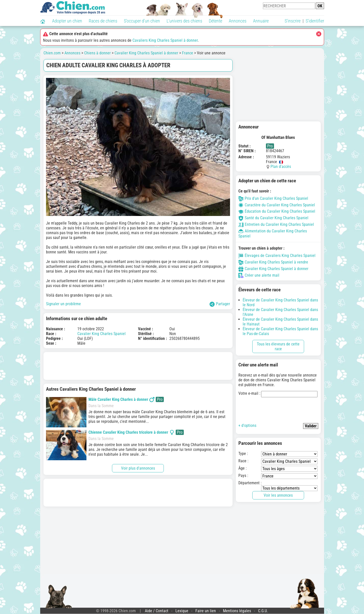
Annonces (238, 21)
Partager (220, 304)
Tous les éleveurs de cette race (278, 346)
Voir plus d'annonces (138, 468)
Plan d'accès (281, 167)
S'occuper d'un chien (142, 21)
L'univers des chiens (184, 21)
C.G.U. (263, 611)
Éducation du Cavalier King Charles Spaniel (277, 211)
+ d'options (247, 425)
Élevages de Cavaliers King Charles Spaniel (277, 256)
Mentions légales (237, 611)
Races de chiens (103, 21)
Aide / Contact (157, 611)
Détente (215, 21)
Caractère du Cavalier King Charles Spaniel (277, 205)
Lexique (182, 611)
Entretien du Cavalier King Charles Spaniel (276, 224)
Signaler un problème (63, 304)
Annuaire (261, 21)
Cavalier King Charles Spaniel (101, 334)
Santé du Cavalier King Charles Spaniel (273, 218)
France (188, 53)
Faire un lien (206, 611)
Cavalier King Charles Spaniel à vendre (273, 262)
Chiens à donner (97, 53)
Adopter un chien (67, 21)
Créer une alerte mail (259, 275)
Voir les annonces (278, 495)
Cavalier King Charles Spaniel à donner (146, 53)
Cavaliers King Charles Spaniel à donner (165, 40)
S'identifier (315, 21)
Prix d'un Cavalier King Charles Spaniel (273, 198)
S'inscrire (293, 21)
